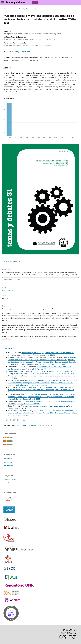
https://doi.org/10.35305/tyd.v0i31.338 (23, 52)
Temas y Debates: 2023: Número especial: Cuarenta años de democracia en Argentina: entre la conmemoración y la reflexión (42, 363)
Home (6, 9)
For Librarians (8, 466)
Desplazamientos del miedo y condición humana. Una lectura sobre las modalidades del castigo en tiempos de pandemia (43, 382)
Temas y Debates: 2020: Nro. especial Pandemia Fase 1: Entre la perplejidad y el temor (41, 384)
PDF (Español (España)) (14, 262)
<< (4, 420)
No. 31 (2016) (24, 9)
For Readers (8, 459)
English (6, 483)
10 (21, 420)
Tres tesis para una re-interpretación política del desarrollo (44, 406)
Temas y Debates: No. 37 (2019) (39, 369)
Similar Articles (10, 348)
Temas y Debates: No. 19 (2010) (45, 355)
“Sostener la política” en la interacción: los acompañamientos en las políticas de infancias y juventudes (40, 372)
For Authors (8, 462)
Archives (14, 9)
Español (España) (10, 479)
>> (24, 420)
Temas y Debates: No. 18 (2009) (28, 399)
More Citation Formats (12, 279)
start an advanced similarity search (28, 425)
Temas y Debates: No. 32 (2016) (29, 404)
